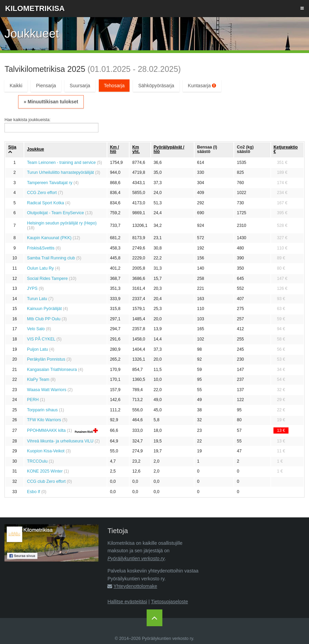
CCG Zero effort (42, 193)
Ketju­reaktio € (286, 150)
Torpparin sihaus (42, 410)
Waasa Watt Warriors (47, 390)
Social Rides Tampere (47, 279)
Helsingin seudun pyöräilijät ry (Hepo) (62, 223)
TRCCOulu (37, 461)
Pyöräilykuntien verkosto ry (136, 558)
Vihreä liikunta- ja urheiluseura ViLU (60, 441)
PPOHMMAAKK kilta (46, 430)
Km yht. (136, 150)
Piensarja (46, 86)
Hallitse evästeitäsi (127, 602)
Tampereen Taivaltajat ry (50, 183)
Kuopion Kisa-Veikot (46, 451)
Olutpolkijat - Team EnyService (56, 213)
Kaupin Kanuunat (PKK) (49, 238)
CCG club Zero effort (46, 481)
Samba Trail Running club (51, 258)
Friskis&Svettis (41, 248)
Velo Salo (36, 329)
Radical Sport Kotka (45, 203)
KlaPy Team (38, 379)
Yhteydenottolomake (135, 586)
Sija (12, 147)
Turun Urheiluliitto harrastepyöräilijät (61, 172)
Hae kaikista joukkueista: (28, 120)
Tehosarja (114, 86)
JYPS (32, 288)
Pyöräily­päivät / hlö (169, 150)
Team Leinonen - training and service (61, 163)
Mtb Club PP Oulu (44, 319)
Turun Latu (37, 299)
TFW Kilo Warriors (44, 420)
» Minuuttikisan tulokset (51, 102)
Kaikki (16, 86)
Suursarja (80, 86)
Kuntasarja (202, 86)
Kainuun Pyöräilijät (44, 309)
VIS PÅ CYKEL (41, 339)
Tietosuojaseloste (170, 602)
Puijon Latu (37, 349)
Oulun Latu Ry (40, 268)
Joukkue (36, 149)
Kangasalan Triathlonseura (52, 370)
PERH (33, 400)
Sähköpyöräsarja (156, 86)
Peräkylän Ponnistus (46, 359)
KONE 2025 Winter (45, 471)
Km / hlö (115, 150)
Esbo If (33, 492)
